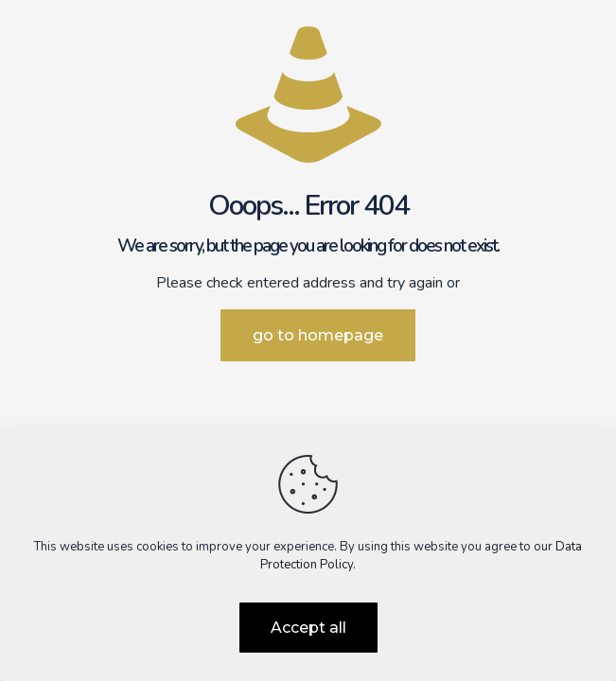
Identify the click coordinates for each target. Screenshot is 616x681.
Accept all (308, 628)
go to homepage (318, 335)
